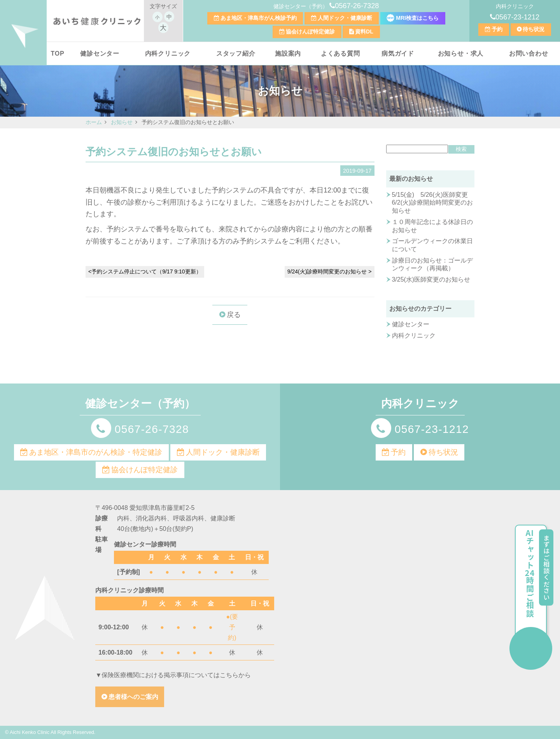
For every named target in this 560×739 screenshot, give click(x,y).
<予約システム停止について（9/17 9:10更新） (145, 271)
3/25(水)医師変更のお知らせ (431, 279)
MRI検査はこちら (413, 18)
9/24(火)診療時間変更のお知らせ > (330, 271)
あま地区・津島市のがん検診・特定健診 (96, 452)
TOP (57, 53)
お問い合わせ (529, 53)
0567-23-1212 (517, 17)
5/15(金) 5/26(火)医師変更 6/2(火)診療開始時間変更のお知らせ (433, 203)
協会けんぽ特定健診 (310, 32)
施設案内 (288, 53)
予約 (497, 29)
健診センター (100, 53)
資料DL (364, 32)
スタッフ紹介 (236, 53)
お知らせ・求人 (461, 53)
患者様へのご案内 (133, 697)
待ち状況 (534, 29)
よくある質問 (340, 53)
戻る (234, 315)
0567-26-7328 (357, 6)
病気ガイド (398, 53)
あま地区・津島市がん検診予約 (259, 18)
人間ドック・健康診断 (345, 18)
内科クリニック (168, 53)
